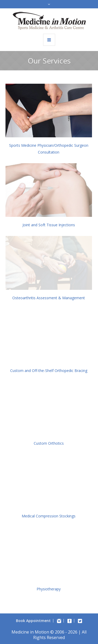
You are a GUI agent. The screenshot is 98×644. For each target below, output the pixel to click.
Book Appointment (33, 621)
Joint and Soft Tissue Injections (49, 225)
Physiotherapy (49, 589)
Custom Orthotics (49, 443)
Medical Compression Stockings (49, 516)
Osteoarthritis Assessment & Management (49, 298)
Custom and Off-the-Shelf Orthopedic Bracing (49, 371)
